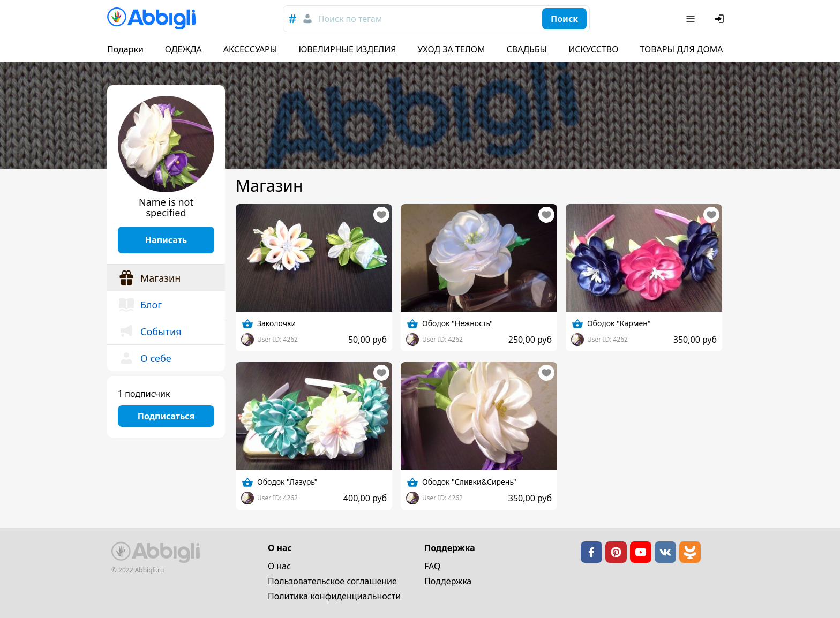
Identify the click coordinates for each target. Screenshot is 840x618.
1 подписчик (144, 394)
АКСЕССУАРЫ (250, 49)
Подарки (125, 49)
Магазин (149, 278)
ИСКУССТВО (593, 49)
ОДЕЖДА (183, 49)
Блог (140, 305)
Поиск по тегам (350, 19)
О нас (279, 566)
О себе (145, 358)
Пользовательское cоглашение (332, 581)
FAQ (432, 566)
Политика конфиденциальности (334, 596)
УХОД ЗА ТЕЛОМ (452, 49)
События (150, 331)
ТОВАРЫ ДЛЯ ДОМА (681, 49)
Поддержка (448, 581)
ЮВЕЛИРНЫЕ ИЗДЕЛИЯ (347, 49)
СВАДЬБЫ (527, 49)
